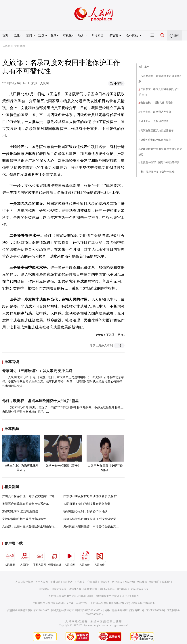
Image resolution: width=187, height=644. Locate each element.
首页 (5, 35)
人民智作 (100, 558)
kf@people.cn (59, 589)
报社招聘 (55, 582)
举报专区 (98, 35)
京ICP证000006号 (156, 610)
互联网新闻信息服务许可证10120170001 (71, 596)
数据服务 (117, 582)
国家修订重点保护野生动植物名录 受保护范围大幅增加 (99, 496)
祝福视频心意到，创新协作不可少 (85, 511)
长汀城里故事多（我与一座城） (159, 172)
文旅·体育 (20, 46)
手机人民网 (40, 558)
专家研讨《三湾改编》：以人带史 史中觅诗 (37, 371)
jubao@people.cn (139, 589)
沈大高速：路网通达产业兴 (156, 112)
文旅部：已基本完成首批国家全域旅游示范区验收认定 (37, 526)
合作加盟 (92, 582)
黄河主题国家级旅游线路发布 (157, 131)
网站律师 (142, 582)
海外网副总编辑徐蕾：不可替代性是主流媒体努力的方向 (100, 526)
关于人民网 (42, 582)
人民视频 (70, 558)
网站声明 (130, 582)
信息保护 (154, 582)
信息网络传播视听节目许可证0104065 (28, 610)
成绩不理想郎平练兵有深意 (156, 140)
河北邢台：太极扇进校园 (154, 121)
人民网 (7, 46)
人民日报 (10, 558)
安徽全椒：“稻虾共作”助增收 (157, 103)
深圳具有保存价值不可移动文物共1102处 (28, 496)
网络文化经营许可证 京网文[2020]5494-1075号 (77, 610)
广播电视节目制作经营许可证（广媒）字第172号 (60, 603)
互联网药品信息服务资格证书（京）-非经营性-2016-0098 (123, 603)
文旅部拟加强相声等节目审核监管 (24, 519)
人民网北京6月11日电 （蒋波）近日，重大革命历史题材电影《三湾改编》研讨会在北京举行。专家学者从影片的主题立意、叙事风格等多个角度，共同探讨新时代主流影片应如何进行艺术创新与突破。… (63, 382)
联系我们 (167, 582)
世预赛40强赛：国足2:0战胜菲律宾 (160, 162)
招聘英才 (68, 582)
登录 (177, 35)
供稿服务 (105, 582)
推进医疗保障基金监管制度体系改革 (26, 504)
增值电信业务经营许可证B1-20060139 (117, 596)
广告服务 (80, 582)
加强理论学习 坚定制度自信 (20, 511)
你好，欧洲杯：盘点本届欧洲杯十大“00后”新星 (41, 401)
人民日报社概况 (24, 582)
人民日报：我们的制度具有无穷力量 (87, 504)
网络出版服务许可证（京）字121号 (124, 610)
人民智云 (85, 558)
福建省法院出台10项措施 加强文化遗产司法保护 (94, 519)
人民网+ (25, 558)
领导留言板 (55, 558)
